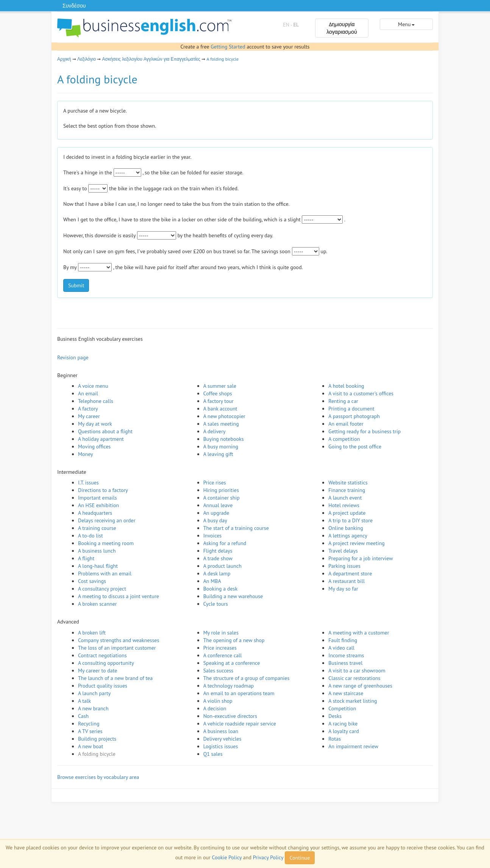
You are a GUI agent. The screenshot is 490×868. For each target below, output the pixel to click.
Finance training (347, 490)
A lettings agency (348, 536)
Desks (335, 716)
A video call (341, 648)
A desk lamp (217, 573)
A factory (88, 409)
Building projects (97, 739)
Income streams (346, 655)
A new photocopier (224, 416)
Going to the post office (355, 447)
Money (86, 454)
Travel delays (343, 551)
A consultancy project (102, 589)
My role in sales (221, 633)
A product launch (222, 566)
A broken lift (92, 633)
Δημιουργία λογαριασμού (342, 28)
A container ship (222, 498)
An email (88, 393)
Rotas (335, 739)
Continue (300, 858)
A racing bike (343, 724)
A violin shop (218, 701)
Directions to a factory (103, 490)
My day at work (95, 424)
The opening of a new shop (234, 640)
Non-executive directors (230, 716)
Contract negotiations (102, 655)
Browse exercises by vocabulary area (98, 777)
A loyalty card (343, 731)
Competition (342, 708)
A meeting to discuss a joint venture (119, 596)
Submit (76, 285)
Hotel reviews (344, 505)
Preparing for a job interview (360, 558)
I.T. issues (88, 483)
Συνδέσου (74, 6)
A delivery (215, 431)
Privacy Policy (268, 857)
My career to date (98, 671)
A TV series (90, 731)
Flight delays (218, 551)
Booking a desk (220, 589)
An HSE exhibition (98, 505)
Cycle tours (216, 604)
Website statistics (348, 483)
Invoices (213, 536)
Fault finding (343, 640)
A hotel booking (346, 386)
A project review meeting (357, 543)
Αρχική (64, 59)
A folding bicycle (223, 59)
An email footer (346, 424)
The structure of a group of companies (247, 678)
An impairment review (353, 746)
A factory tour (218, 401)
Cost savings (92, 581)
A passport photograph (354, 416)
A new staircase (346, 693)
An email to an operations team (239, 693)
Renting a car (343, 401)
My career (89, 416)
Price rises (215, 483)
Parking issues (344, 566)
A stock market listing (353, 701)
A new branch (93, 708)
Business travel (345, 663)
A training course (97, 528)
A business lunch (97, 551)
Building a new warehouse (233, 596)
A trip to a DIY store (350, 520)
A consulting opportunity (106, 663)
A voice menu (93, 386)
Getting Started (228, 47)
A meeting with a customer (359, 633)
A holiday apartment (101, 439)
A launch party (94, 693)
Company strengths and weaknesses (119, 640)
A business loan (221, 731)
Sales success (218, 671)
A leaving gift (218, 454)
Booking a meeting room (106, 543)
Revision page (73, 357)
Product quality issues (103, 686)
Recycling (89, 724)
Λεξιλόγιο (87, 59)
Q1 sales (213, 754)
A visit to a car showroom (357, 671)
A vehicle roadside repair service (240, 724)
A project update (347, 513)
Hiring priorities (221, 490)
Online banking (346, 528)
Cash (83, 716)
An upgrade (216, 513)
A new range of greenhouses (360, 686)
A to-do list (91, 536)
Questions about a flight (105, 431)
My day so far (343, 589)
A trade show (218, 558)
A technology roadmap (229, 686)
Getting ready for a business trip (364, 431)
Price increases (220, 648)
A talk (84, 701)
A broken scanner (98, 604)
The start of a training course (236, 528)
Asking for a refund (225, 543)
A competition (344, 439)
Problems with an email (105, 573)
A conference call (223, 655)
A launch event (345, 498)
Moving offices (94, 447)
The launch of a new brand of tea (115, 678)
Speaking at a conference (232, 663)
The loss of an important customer (117, 648)
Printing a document (351, 409)
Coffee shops (218, 393)
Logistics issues (221, 746)
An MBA (212, 581)
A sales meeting (221, 424)
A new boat (91, 746)
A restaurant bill (346, 581)
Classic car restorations (354, 678)
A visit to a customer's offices (361, 393)
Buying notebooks (224, 439)
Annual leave (218, 505)
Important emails (98, 498)
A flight (86, 558)
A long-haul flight (98, 566)
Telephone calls (96, 401)
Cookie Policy (227, 857)
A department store (350, 573)
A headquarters (95, 513)
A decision (215, 708)
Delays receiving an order (107, 520)
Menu (406, 24)
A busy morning (221, 447)
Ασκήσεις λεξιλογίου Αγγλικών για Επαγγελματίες (151, 59)
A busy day (215, 520)
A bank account (220, 409)
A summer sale (220, 386)
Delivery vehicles (222, 739)
